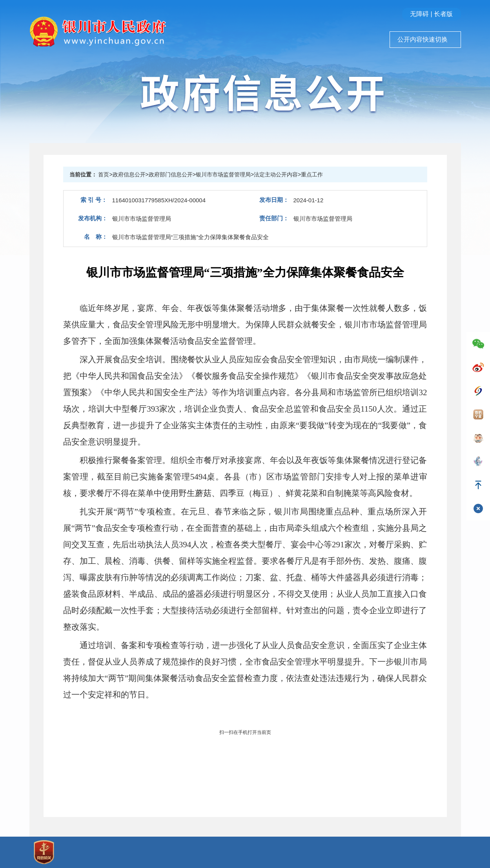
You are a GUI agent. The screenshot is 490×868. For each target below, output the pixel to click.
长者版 (443, 14)
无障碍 (419, 14)
